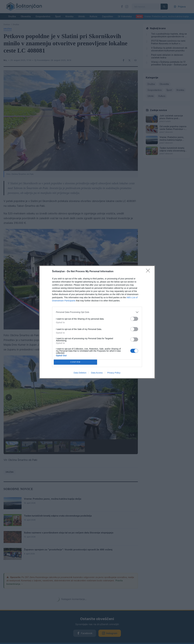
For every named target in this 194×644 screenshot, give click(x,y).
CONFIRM (75, 362)
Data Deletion (80, 373)
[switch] (134, 319)
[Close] (149, 272)
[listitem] (97, 312)
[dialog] (97, 322)
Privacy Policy (114, 373)
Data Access (97, 373)
